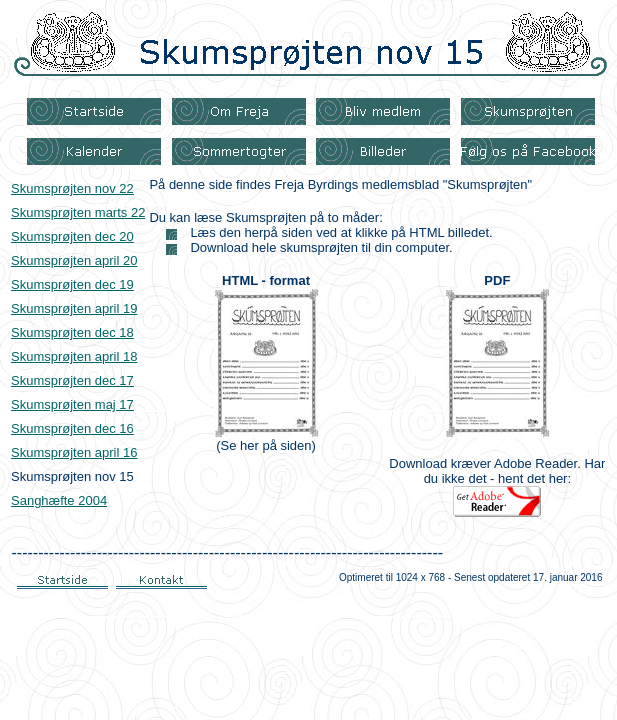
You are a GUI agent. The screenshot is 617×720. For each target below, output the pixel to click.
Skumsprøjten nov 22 (72, 188)
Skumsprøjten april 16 (74, 452)
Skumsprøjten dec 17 (72, 380)
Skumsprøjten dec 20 (72, 236)
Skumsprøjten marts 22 (78, 212)
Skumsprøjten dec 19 (72, 284)
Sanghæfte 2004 (59, 500)
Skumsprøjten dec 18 (72, 332)
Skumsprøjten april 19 (74, 308)
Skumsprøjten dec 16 (72, 428)
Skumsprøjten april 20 (74, 260)
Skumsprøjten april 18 (74, 356)
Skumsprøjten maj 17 (72, 404)
